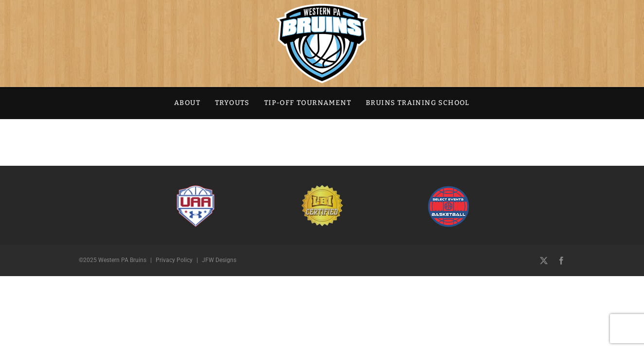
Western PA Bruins (122, 260)
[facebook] (561, 261)
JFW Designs (219, 260)
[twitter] (544, 261)
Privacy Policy (174, 260)
